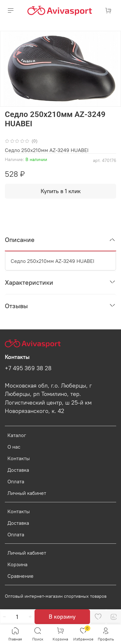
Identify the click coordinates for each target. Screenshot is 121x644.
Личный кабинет (27, 493)
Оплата (16, 481)
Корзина (17, 564)
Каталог (17, 435)
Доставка (18, 470)
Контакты (19, 458)
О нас (14, 447)
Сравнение (20, 576)
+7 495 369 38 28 (28, 368)
